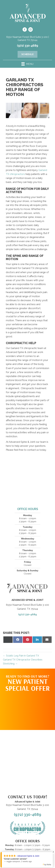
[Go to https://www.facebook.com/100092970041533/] (25, 30)
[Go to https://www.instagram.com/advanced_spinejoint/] (31, 30)
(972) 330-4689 (27, 46)
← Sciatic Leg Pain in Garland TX (21, 656)
